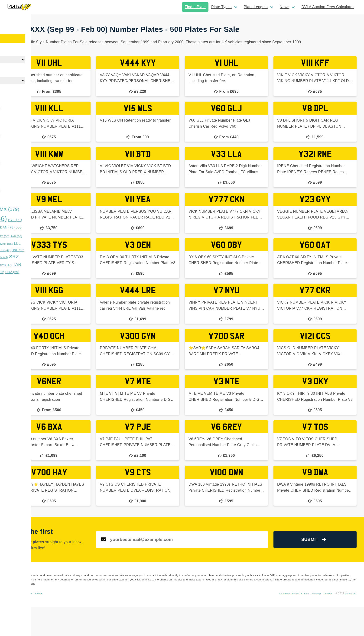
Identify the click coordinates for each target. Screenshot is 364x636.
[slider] (7, 108)
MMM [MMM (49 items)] (35, 250)
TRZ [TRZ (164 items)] (41, 272)
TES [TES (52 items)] (23, 272)
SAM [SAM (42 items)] (50, 257)
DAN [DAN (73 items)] (68, 227)
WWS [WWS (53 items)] (12, 278)
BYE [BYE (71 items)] (75, 220)
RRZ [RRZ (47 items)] (23, 257)
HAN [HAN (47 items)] (53, 244)
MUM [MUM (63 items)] (50, 250)
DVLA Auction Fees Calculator (328, 7)
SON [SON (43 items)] (62, 257)
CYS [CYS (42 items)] (37, 228)
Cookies (326, 623)
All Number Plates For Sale (288, 623)
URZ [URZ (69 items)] (72, 272)
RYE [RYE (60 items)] (37, 257)
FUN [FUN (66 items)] (12, 244)
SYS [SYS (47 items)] (66, 265)
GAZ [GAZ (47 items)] (26, 244)
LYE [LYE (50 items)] (22, 250)
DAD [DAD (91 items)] (51, 227)
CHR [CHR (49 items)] (12, 227)
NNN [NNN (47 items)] (65, 250)
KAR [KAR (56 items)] (67, 244)
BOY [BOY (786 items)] (51, 219)
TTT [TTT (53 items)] (58, 272)
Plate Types (221, 7)
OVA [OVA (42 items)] (11, 257)
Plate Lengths (256, 7)
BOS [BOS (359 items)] (19, 219)
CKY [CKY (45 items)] (24, 228)
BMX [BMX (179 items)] (68, 209)
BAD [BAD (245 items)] (31, 209)
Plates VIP (350, 623)
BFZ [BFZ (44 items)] (50, 210)
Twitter (133, 623)
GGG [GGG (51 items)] (40, 244)
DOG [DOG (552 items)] (27, 235)
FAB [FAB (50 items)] (76, 236)
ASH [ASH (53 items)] (12, 210)
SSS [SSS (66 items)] (25, 265)
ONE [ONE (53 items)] (78, 250)
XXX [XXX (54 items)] (27, 278)
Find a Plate (195, 7)
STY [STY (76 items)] (40, 265)
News (285, 7)
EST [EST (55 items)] (63, 236)
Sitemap (313, 623)
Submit (325, 569)
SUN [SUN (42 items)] (54, 265)
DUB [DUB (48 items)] (50, 236)
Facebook (104, 623)
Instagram (119, 623)
